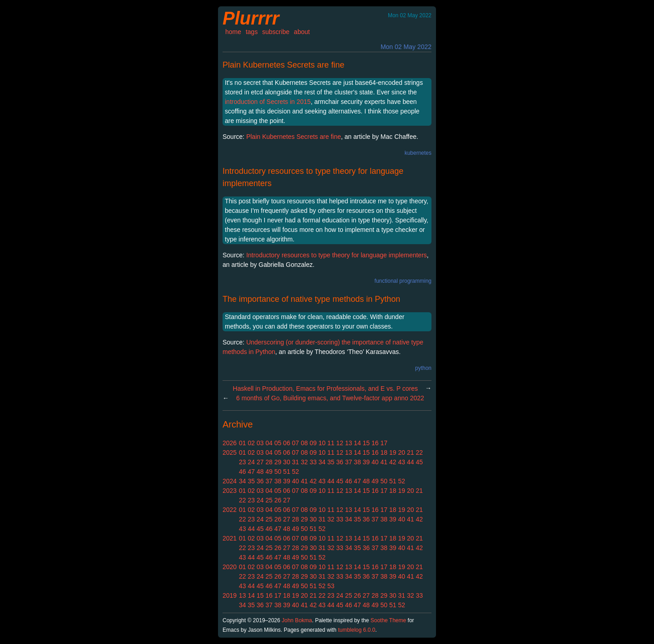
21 (411, 452)
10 (322, 443)
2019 (230, 595)
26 (278, 500)
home (233, 32)
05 (278, 443)
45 (419, 462)
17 (384, 443)
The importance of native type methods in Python (311, 299)
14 (357, 443)
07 (296, 443)
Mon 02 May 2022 (406, 47)
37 (349, 462)
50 (278, 472)
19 (393, 452)
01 (243, 443)
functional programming (403, 281)
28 (269, 462)
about (302, 32)
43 (401, 462)
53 (331, 586)
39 (367, 462)
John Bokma (297, 620)
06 (287, 443)
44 (411, 462)
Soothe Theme (389, 620)
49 (269, 472)
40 (375, 462)
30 (287, 462)
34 (322, 462)
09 (313, 443)
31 (296, 462)
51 (287, 472)
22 (419, 452)
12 (340, 443)
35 (331, 462)
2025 (230, 452)
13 (349, 443)
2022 (230, 510)
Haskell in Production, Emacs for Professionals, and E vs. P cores (325, 388)
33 (313, 462)
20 (401, 452)
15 (367, 443)
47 (251, 472)
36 (340, 462)
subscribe (276, 32)
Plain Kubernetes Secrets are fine (283, 65)
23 (243, 462)
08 (304, 443)
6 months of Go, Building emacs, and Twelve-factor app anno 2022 (330, 398)
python (423, 368)
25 (269, 500)
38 (357, 462)
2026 (230, 443)
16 (375, 443)
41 (384, 462)
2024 (230, 481)
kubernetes (418, 153)
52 (296, 472)
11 (331, 443)
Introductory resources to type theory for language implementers (337, 255)
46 (243, 472)
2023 (230, 491)
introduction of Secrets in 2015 (268, 102)
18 (384, 452)
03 (260, 443)
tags (252, 32)
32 (304, 462)
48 (260, 472)
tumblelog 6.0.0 (357, 630)
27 (260, 462)
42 (393, 462)
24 (251, 462)
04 (269, 443)
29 (278, 462)
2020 (230, 567)
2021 (230, 538)
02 (251, 443)
